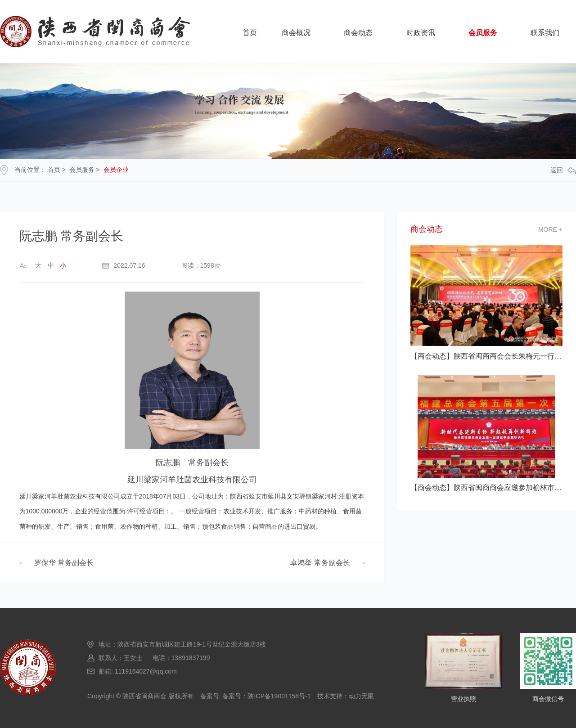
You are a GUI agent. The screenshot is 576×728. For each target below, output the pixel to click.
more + (550, 229)
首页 (250, 33)
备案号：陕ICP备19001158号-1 (266, 696)
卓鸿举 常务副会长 (320, 563)
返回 (563, 170)
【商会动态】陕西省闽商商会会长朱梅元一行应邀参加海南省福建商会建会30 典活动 (486, 356)
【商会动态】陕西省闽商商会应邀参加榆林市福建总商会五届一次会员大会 (486, 488)
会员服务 (483, 33)
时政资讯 (421, 33)
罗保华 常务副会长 (64, 563)
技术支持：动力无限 (346, 696)
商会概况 (296, 33)
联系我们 (545, 33)
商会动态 (358, 33)
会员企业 (116, 170)
